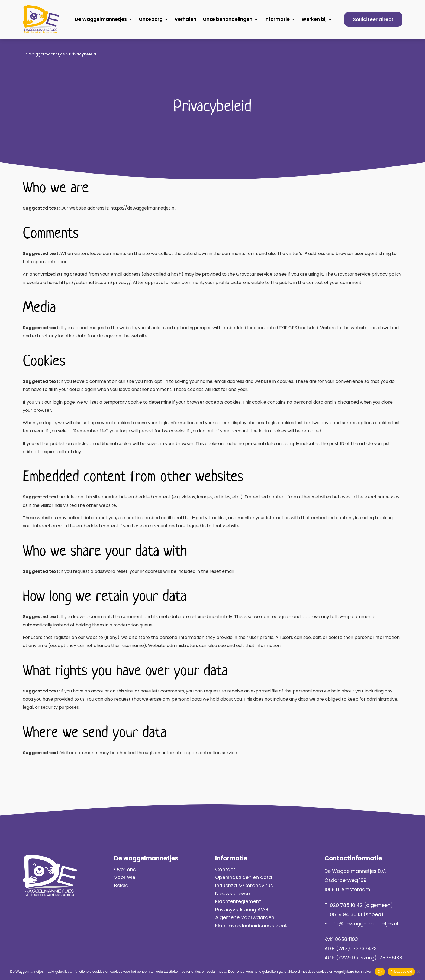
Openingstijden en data (244, 877)
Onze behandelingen (228, 19)
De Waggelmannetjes (101, 19)
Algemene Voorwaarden (245, 917)
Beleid (121, 885)
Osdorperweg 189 (345, 880)
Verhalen (185, 19)
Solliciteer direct (373, 19)
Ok (380, 971)
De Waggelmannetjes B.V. (355, 871)
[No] (418, 972)
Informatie (277, 19)
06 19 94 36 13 (346, 914)
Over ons (125, 869)
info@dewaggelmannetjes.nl (364, 924)
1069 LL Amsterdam (347, 889)
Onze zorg (151, 19)
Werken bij (314, 19)
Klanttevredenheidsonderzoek (251, 925)
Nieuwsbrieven (233, 894)
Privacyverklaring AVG (242, 909)
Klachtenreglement (238, 901)
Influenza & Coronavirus (244, 885)
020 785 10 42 (346, 905)
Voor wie (125, 877)
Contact (225, 869)
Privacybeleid (401, 971)
